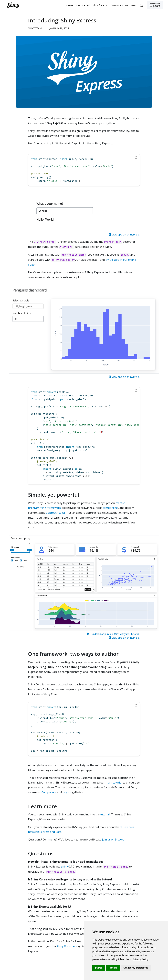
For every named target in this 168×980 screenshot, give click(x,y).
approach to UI (55, 513)
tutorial (105, 814)
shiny (64, 866)
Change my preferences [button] (136, 968)
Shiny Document (67, 946)
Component (49, 792)
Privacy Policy (141, 959)
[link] (141, 959)
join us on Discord (113, 839)
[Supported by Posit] (155, 5)
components (110, 508)
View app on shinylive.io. (124, 234)
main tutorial (114, 782)
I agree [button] (99, 968)
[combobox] (142, 5)
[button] (100, 5)
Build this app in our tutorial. (113, 634)
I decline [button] (113, 968)
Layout (67, 792)
